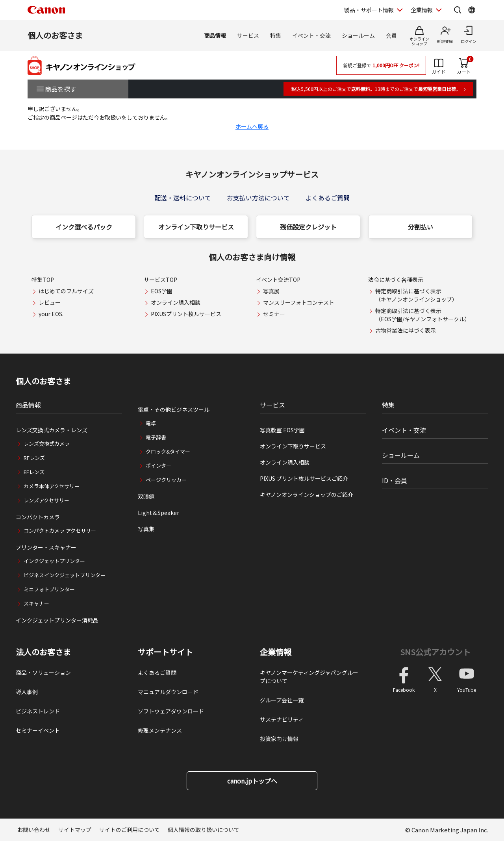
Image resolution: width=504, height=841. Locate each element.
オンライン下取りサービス (196, 227)
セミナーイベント (38, 730)
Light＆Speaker (158, 513)
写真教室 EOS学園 (282, 430)
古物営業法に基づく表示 (406, 330)
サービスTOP (160, 280)
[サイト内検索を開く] (458, 10)
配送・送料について (183, 198)
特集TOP (43, 280)
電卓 (151, 423)
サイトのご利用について (130, 830)
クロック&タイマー (168, 451)
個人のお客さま (55, 35)
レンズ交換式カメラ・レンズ (52, 430)
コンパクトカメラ (38, 517)
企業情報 (276, 652)
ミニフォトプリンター (49, 589)
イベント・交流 (311, 35)
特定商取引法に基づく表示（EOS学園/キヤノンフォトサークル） (423, 315)
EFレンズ (34, 472)
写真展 (271, 291)
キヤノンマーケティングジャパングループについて (309, 677)
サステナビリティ (282, 719)
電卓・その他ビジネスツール (174, 409)
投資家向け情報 (279, 739)
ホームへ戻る (252, 126)
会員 (391, 35)
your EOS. (51, 314)
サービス (248, 35)
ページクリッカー (166, 480)
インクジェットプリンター (54, 561)
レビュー (50, 302)
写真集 (146, 529)
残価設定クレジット (308, 227)
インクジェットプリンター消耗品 (57, 620)
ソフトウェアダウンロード (171, 711)
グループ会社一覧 (282, 700)
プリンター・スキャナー (46, 547)
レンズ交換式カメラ (47, 444)
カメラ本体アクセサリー (52, 486)
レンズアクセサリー (46, 500)
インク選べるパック (84, 227)
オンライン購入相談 (176, 302)
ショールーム (358, 35)
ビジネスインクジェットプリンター (65, 575)
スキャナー (36, 603)
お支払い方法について (258, 198)
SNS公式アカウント (435, 652)
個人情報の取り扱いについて (204, 830)
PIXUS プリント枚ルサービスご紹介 (304, 478)
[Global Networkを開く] (472, 10)
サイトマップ (75, 830)
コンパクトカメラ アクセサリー (60, 531)
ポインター (158, 466)
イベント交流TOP (278, 280)
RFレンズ (34, 458)
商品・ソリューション (43, 672)
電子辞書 (156, 437)
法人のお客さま (43, 652)
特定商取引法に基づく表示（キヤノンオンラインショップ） (416, 295)
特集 (276, 35)
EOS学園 (162, 291)
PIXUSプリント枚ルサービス (186, 314)
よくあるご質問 (328, 198)
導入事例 (27, 692)
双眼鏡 (146, 496)
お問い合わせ (34, 830)
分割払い (421, 227)
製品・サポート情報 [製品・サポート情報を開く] (369, 10)
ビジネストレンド (38, 711)
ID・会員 (395, 480)
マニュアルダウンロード (168, 692)
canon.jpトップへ (252, 781)
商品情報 (215, 35)
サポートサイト (165, 652)
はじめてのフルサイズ (66, 291)
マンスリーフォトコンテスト (299, 302)
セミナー (274, 314)
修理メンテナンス (160, 730)
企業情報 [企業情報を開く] (422, 10)
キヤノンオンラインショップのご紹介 (307, 495)
